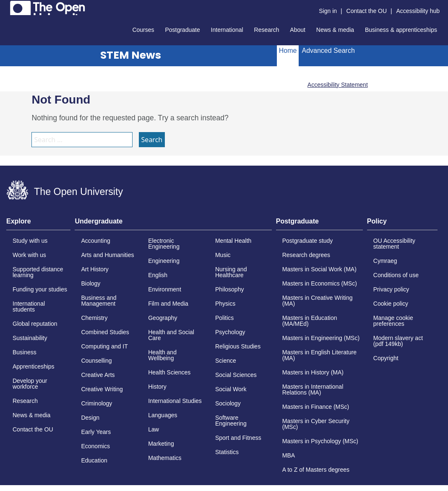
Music (223, 255)
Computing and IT (104, 346)
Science (226, 361)
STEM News (131, 55)
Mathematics (165, 458)
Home (288, 51)
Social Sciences (236, 375)
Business (25, 352)
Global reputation (35, 324)
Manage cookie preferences (393, 321)
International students (29, 307)
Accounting (95, 241)
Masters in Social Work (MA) (319, 269)
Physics (225, 304)
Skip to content (7, 6)
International (227, 30)
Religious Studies (238, 346)
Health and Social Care (171, 335)
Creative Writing (102, 389)
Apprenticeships (34, 366)
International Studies (175, 401)
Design (90, 418)
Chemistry (94, 318)
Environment (165, 289)
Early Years (96, 432)
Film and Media (168, 304)
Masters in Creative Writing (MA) (318, 301)
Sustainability (30, 338)
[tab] (38, 224)
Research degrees (306, 255)
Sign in (328, 11)
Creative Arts (98, 375)
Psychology (230, 332)
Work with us (29, 255)
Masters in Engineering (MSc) (321, 338)
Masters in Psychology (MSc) (320, 441)
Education (94, 460)
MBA (289, 455)
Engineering (164, 261)
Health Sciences (169, 372)
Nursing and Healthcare (231, 272)
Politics (224, 318)
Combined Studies (105, 332)
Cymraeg (385, 261)
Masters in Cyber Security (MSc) (316, 424)
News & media (335, 30)
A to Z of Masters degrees (316, 470)
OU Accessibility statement (394, 244)
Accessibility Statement (338, 85)
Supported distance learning (38, 272)
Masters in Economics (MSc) (320, 283)
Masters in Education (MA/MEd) (310, 321)
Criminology (96, 403)
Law (154, 429)
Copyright (386, 358)
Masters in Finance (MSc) (316, 407)
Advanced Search (328, 51)
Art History (95, 269)
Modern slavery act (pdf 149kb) (398, 341)
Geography (163, 318)
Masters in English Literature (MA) (319, 355)
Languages (163, 415)
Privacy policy (391, 289)
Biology (91, 283)
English (158, 275)
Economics (95, 446)
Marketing (161, 444)
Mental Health (233, 241)
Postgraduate (182, 30)
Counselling (96, 361)
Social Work (231, 389)
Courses (143, 30)
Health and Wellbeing (162, 355)
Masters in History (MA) (313, 372)
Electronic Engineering (164, 244)
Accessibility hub (418, 11)
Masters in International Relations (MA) (313, 390)
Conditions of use (396, 275)
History (157, 387)
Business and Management (99, 301)
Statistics (227, 452)
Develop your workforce (30, 384)
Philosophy (230, 289)
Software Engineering (231, 421)
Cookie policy (391, 304)
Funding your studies (40, 289)
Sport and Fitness (238, 438)
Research (267, 30)
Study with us (30, 241)
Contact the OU (367, 11)
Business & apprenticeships (401, 30)
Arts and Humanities (107, 255)
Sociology (228, 403)
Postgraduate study (308, 241)
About (298, 30)
